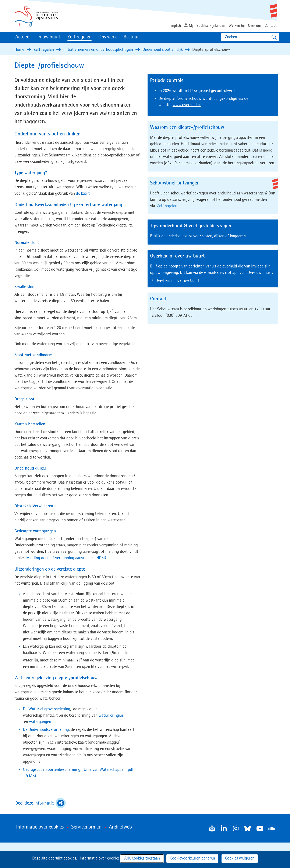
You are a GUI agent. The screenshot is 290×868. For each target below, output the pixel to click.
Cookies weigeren (240, 858)
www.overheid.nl (187, 105)
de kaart (83, 194)
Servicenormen (86, 827)
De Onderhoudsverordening (46, 730)
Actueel (23, 37)
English (176, 26)
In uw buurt (49, 37)
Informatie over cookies (100, 858)
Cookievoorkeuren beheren (192, 858)
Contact (270, 26)
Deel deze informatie (40, 803)
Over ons (255, 26)
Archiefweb (120, 827)
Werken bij (237, 26)
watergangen (40, 722)
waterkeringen (111, 716)
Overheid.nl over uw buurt (178, 281)
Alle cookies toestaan (142, 858)
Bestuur (131, 37)
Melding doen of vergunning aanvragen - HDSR (66, 558)
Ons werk (108, 37)
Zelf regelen (79, 37)
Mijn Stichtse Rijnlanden (207, 26)
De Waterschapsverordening (47, 709)
